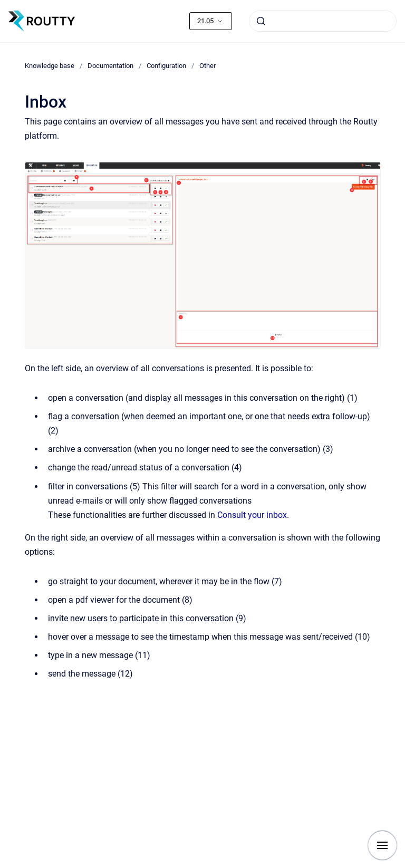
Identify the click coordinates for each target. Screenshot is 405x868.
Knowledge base (50, 66)
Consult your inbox (252, 515)
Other (208, 66)
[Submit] (261, 21)
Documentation (110, 66)
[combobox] (323, 21)
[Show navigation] (382, 845)
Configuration (166, 66)
